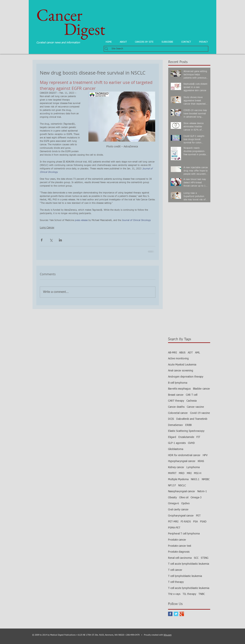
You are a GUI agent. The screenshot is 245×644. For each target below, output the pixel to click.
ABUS (182, 353)
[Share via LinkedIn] (60, 240)
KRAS (201, 461)
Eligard (172, 437)
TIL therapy (189, 594)
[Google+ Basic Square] (182, 614)
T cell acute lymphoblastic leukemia (189, 564)
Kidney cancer (176, 467)
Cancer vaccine (195, 407)
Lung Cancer (47, 228)
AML (198, 353)
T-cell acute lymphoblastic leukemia (189, 588)
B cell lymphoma (178, 383)
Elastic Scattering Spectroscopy (186, 431)
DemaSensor (176, 425)
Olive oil (184, 498)
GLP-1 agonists (177, 443)
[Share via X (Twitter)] (51, 240)
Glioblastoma (176, 449)
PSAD (203, 522)
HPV (205, 455)
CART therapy (176, 401)
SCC (196, 558)
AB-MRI (172, 353)
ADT (190, 353)
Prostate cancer (177, 540)
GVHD (191, 443)
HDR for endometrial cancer (184, 455)
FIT (198, 437)
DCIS (171, 419)
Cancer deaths (176, 407)
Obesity (172, 498)
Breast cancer (176, 395)
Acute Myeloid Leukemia (182, 365)
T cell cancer (175, 570)
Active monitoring (178, 359)
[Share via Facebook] (42, 240)
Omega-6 (174, 504)
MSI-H (198, 473)
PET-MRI (173, 522)
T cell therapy (176, 582)
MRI (189, 473)
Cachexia (192, 401)
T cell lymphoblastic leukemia (185, 576)
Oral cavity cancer (178, 510)
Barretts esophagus (179, 389)
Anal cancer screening (181, 371)
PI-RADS (186, 522)
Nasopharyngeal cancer (182, 491)
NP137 (172, 486)
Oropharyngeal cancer (181, 516)
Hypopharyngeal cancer (182, 461)
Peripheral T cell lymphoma (184, 534)
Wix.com (168, 635)
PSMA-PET (174, 528)
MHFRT (172, 473)
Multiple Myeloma (178, 479)
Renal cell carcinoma (180, 558)
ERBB (188, 425)
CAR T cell (192, 395)
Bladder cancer (201, 389)
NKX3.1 (195, 479)
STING (205, 558)
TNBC (202, 594)
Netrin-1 (202, 491)
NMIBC (206, 479)
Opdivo (185, 504)
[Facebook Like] (69, 313)
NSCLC (182, 486)
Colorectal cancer (178, 413)
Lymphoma (193, 467)
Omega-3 (196, 498)
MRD (182, 473)
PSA (195, 522)
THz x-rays (174, 594)
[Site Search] (156, 49)
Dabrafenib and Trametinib (192, 419)
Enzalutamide (186, 437)
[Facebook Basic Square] (170, 614)
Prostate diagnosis (179, 552)
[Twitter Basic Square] (176, 614)
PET (198, 516)
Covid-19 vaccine (200, 413)
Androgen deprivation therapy (186, 377)
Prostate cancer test (180, 546)
